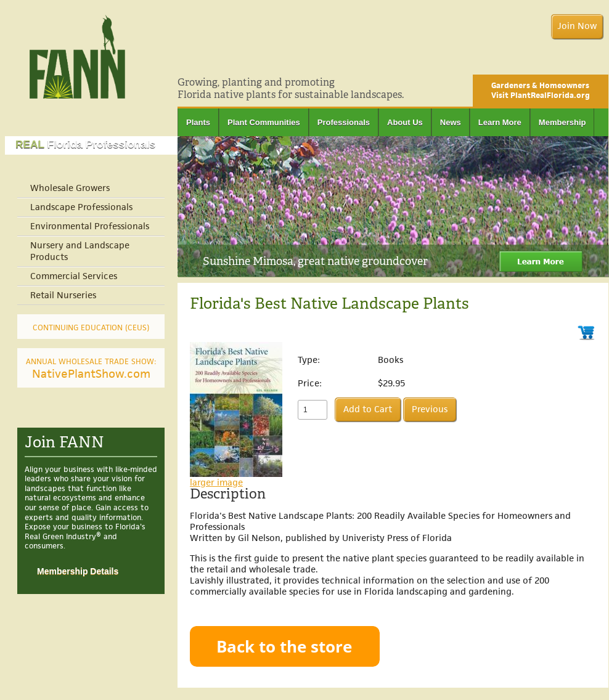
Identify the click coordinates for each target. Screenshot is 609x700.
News (451, 122)
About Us (405, 122)
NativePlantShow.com (91, 369)
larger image (216, 482)
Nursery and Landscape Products (80, 251)
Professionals (344, 122)
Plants (198, 122)
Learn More (500, 122)
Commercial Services (74, 276)
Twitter (603, 59)
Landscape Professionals (81, 207)
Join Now (577, 26)
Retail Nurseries (63, 295)
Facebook (585, 59)
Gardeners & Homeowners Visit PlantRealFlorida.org (541, 91)
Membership (562, 122)
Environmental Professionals (90, 226)
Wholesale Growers (70, 188)
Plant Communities (264, 122)
